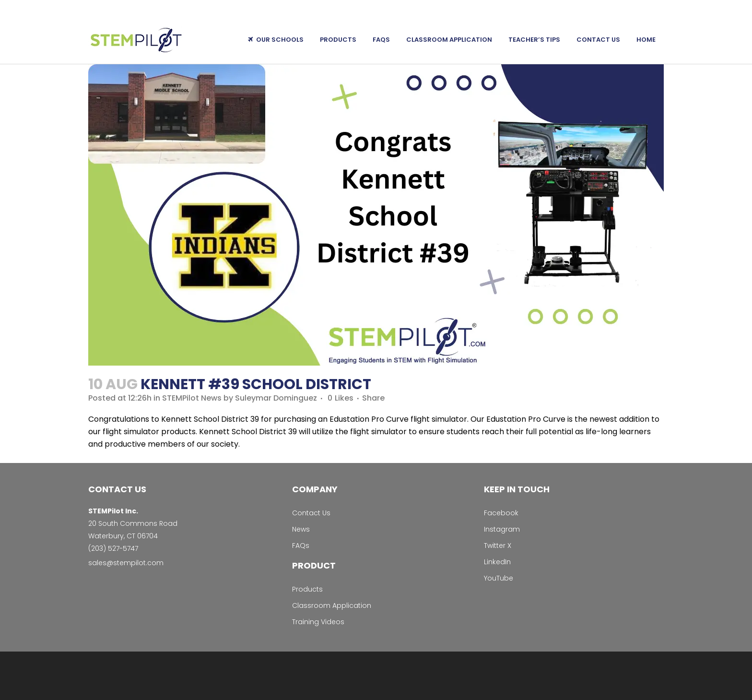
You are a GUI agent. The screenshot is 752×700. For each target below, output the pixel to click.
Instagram (502, 529)
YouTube (499, 578)
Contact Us (311, 513)
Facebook (501, 513)
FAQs (301, 546)
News (301, 529)
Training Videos (318, 622)
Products (307, 589)
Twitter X (498, 546)
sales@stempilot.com (126, 563)
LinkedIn (497, 562)
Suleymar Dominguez (276, 398)
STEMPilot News (192, 398)
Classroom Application (332, 605)
